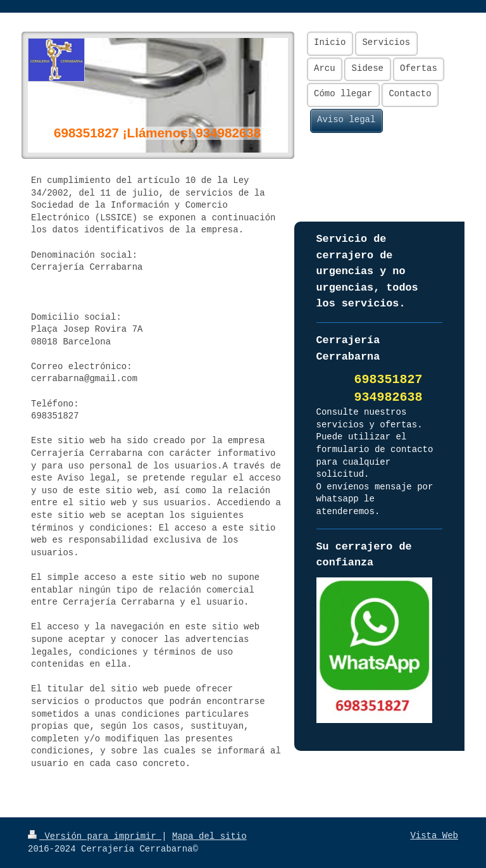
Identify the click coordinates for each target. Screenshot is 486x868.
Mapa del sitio (209, 836)
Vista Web (434, 836)
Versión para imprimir (95, 836)
